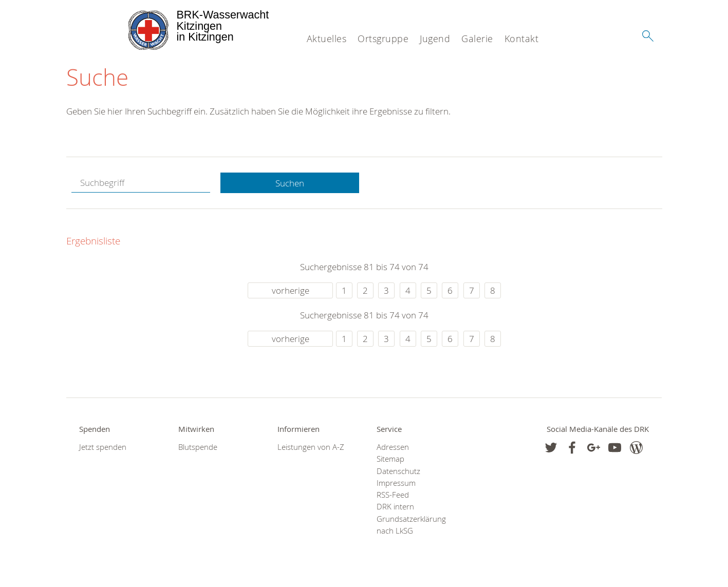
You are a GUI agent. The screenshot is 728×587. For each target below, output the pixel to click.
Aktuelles (327, 39)
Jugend (435, 39)
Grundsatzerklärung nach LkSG (411, 525)
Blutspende (198, 447)
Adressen (393, 447)
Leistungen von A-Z (311, 447)
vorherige (291, 290)
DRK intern (395, 507)
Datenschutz (398, 471)
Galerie (477, 39)
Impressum (396, 483)
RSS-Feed (393, 495)
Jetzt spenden (103, 447)
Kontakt (522, 39)
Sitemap (390, 459)
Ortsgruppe (383, 39)
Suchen (290, 183)
